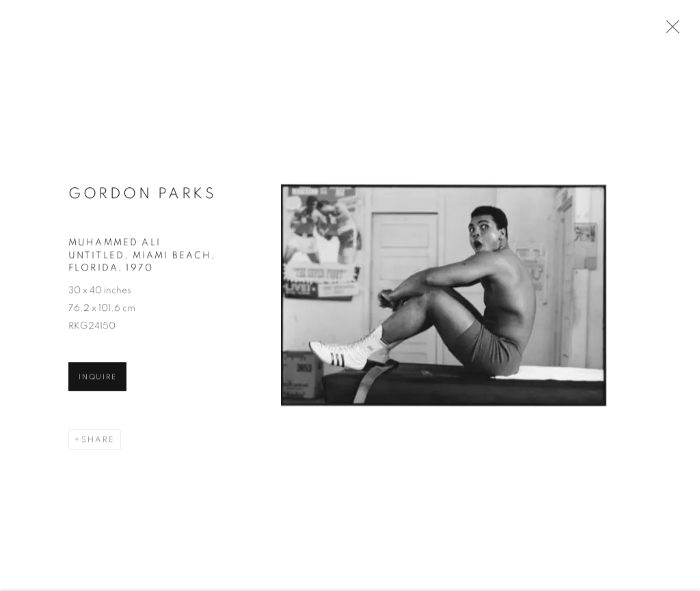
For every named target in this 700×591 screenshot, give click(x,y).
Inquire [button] (97, 379)
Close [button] (669, 31)
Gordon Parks (142, 195)
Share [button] (98, 441)
